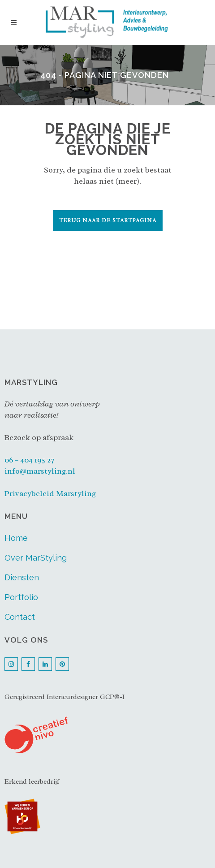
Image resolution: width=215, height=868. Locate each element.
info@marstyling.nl (40, 471)
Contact (20, 617)
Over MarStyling (36, 558)
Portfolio (21, 597)
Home (16, 538)
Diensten (22, 577)
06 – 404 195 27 (29, 460)
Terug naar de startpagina (108, 220)
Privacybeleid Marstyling (50, 493)
